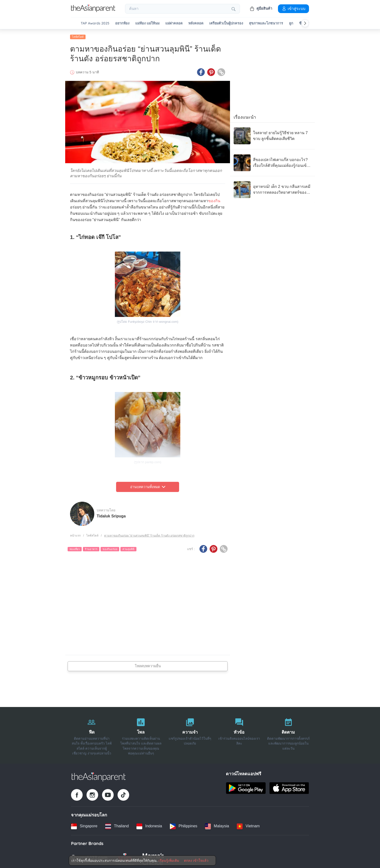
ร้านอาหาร (91, 548)
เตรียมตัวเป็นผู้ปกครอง (226, 23)
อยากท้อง (122, 23)
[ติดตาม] (288, 734)
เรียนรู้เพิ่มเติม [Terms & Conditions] (169, 860)
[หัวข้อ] (239, 734)
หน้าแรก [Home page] (75, 534)
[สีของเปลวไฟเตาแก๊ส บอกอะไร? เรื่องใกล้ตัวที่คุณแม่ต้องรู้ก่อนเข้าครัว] (272, 161)
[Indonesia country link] (149, 825)
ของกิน (214, 200)
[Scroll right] (305, 23)
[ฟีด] (92, 734)
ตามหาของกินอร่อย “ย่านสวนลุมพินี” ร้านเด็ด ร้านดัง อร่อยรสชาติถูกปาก (149, 534)
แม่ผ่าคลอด (174, 23)
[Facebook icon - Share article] (201, 71)
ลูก (291, 23)
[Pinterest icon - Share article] (211, 71)
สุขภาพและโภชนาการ (266, 23)
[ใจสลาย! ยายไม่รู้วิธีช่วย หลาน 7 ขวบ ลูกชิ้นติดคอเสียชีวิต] (272, 135)
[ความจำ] (190, 734)
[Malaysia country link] (217, 825)
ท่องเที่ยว (75, 548)
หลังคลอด (196, 23)
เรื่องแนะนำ (245, 116)
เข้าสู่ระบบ (293, 8)
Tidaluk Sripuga (111, 515)
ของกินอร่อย (110, 548)
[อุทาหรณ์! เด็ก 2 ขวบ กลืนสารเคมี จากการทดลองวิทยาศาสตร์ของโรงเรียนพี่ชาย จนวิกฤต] (272, 188)
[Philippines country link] (184, 825)
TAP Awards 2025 (95, 23)
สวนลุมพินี (128, 548)
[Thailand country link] (117, 825)
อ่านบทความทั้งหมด (148, 486)
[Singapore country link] (84, 825)
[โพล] (141, 734)
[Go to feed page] (93, 11)
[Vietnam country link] (248, 825)
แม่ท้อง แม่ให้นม (147, 23)
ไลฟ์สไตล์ (78, 36)
